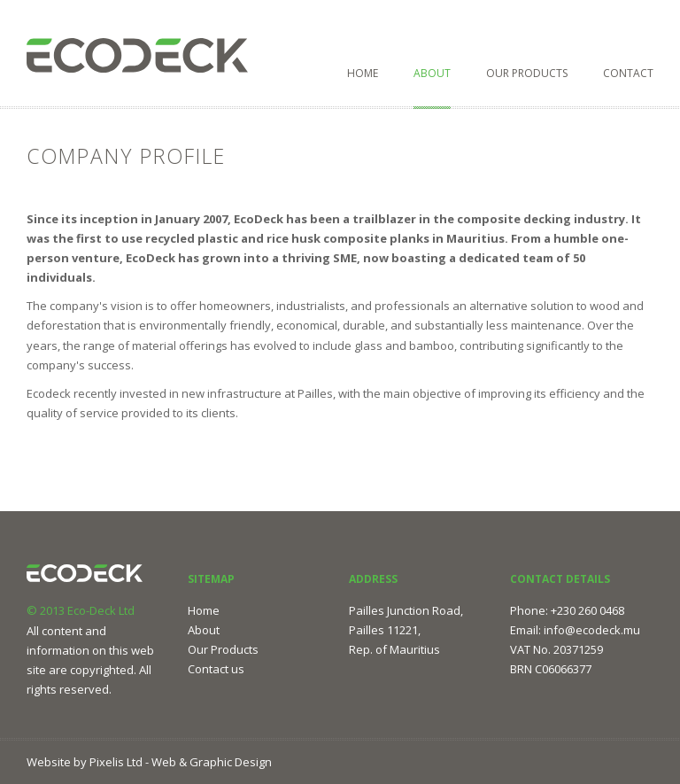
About (432, 73)
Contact (628, 73)
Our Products (527, 73)
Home (363, 73)
